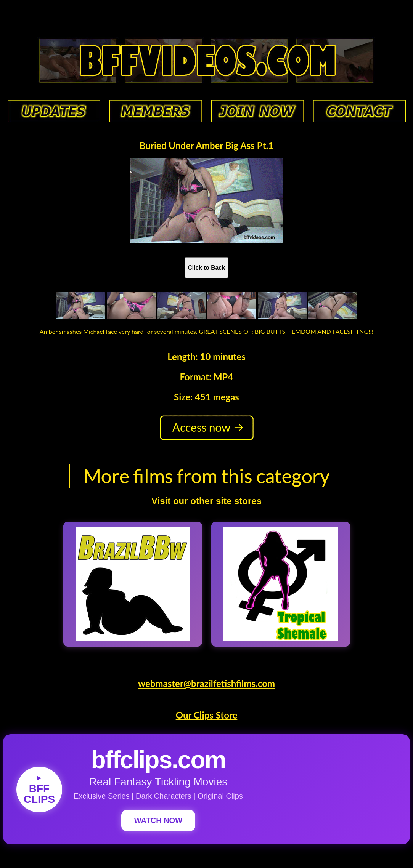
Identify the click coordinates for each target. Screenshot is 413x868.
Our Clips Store (207, 715)
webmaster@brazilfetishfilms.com (206, 683)
